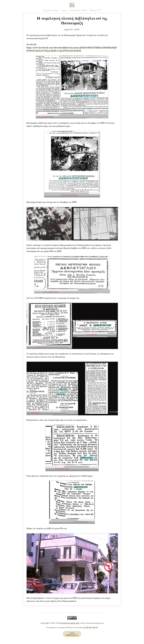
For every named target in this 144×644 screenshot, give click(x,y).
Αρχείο (64, 10)
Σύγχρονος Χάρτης (51, 10)
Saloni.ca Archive (72, 3)
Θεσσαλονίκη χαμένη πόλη (70, 623)
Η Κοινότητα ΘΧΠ (78, 10)
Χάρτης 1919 (95, 10)
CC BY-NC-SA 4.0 (91, 627)
